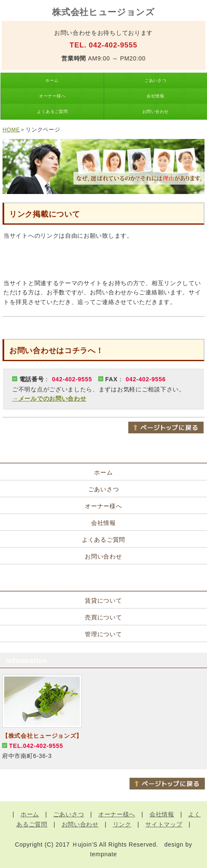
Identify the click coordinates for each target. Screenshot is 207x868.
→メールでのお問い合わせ (49, 399)
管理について (103, 634)
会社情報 (155, 96)
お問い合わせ (156, 111)
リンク (122, 824)
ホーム (52, 80)
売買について (103, 617)
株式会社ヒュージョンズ (103, 12)
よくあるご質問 (52, 111)
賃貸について (103, 601)
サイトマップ (164, 824)
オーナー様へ (52, 96)
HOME (11, 130)
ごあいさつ (155, 80)
